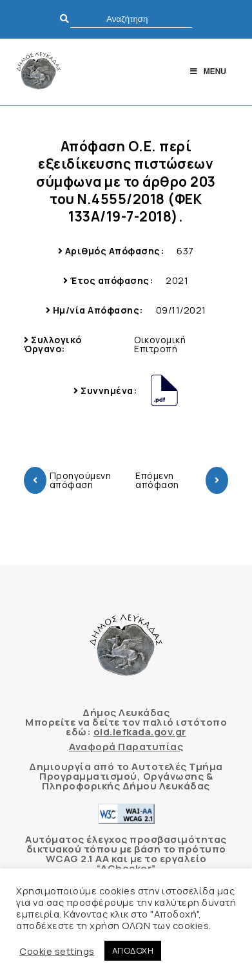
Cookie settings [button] (57, 951)
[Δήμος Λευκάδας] (39, 72)
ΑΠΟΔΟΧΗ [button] (133, 950)
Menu (208, 71)
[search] (131, 19)
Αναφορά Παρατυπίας (126, 747)
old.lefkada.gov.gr (140, 732)
